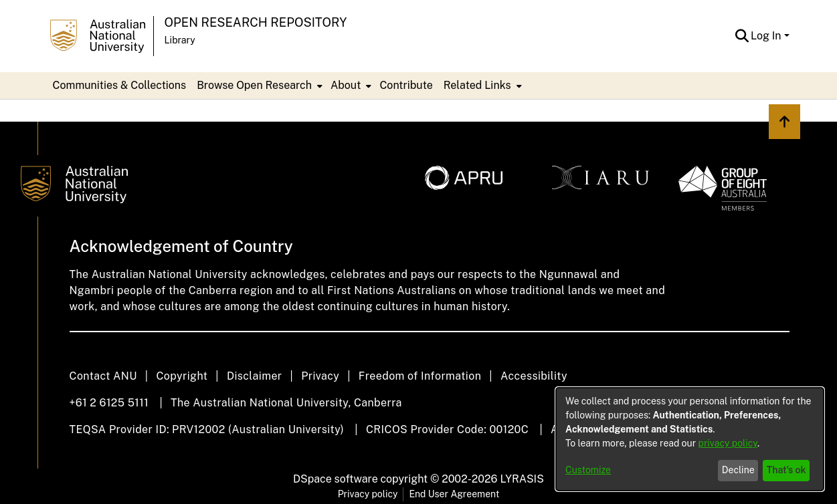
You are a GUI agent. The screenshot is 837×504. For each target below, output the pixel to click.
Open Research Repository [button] (256, 22)
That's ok (786, 470)
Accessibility (534, 376)
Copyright (182, 376)
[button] (742, 36)
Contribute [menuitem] (406, 85)
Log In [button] (767, 36)
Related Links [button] (477, 85)
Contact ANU (103, 376)
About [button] (346, 85)
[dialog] (690, 439)
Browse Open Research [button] (254, 85)
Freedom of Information (420, 376)
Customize (588, 470)
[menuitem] (258, 86)
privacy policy (728, 443)
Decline (738, 470)
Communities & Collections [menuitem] (120, 85)
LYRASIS (522, 479)
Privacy (320, 376)
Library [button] (180, 40)
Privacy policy (368, 494)
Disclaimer (255, 376)
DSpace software (336, 479)
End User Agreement (454, 494)
